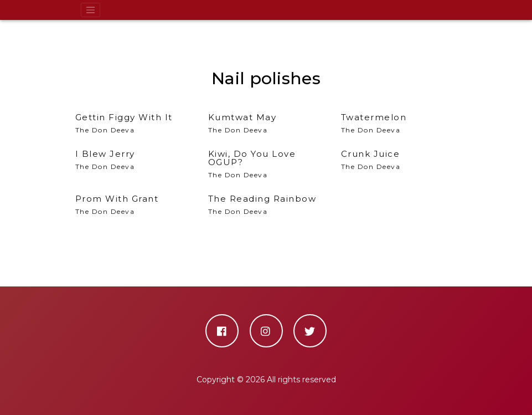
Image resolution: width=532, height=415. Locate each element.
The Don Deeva (266, 164)
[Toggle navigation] (91, 10)
